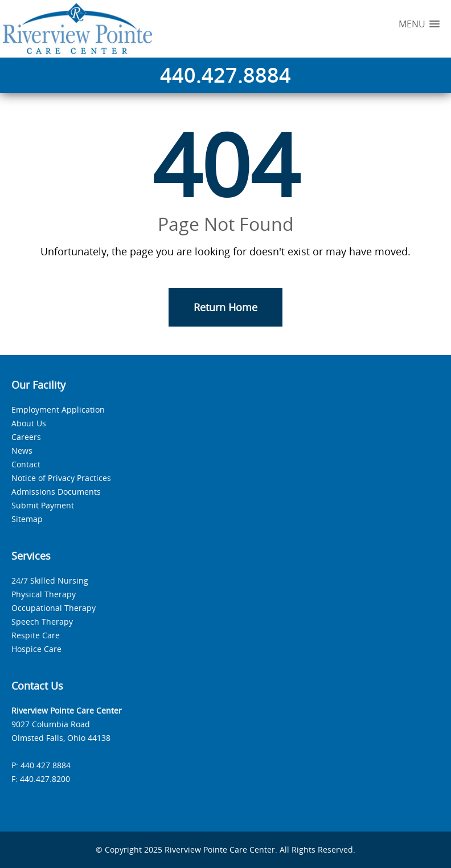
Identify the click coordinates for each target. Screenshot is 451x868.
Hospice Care (36, 649)
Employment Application (58, 409)
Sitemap (27, 519)
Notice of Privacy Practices (61, 478)
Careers (26, 437)
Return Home (225, 307)
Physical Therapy (44, 594)
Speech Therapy (42, 622)
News (22, 451)
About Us (29, 423)
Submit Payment (43, 505)
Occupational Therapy (54, 608)
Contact (26, 464)
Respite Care (36, 635)
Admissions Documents (56, 492)
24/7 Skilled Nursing (50, 580)
